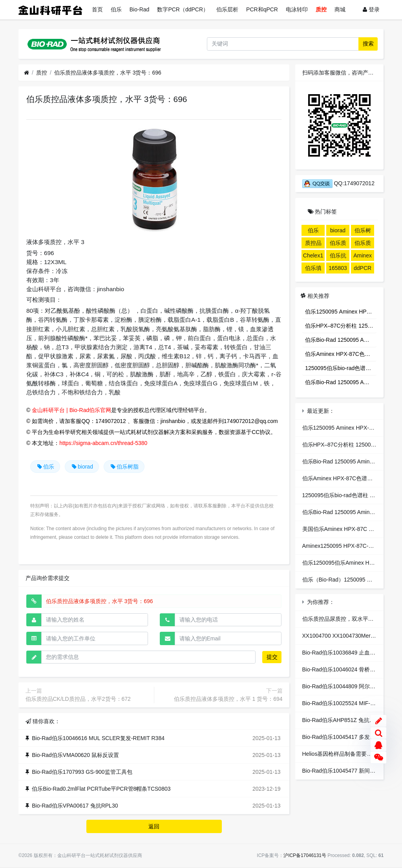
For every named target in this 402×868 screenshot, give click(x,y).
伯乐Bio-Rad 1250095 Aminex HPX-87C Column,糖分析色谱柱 (341, 340)
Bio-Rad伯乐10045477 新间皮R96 (344, 771)
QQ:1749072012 (338, 183)
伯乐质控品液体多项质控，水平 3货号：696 (108, 73)
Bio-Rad (140, 9)
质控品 (313, 243)
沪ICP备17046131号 (305, 855)
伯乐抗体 (338, 257)
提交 (272, 657)
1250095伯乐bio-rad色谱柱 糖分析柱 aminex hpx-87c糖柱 (341, 368)
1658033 (338, 269)
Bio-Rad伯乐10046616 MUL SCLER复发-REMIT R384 (98, 738)
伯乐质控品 (338, 244)
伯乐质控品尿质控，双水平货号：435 (348, 619)
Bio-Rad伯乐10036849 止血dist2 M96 (348, 653)
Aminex (363, 255)
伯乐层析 (227, 9)
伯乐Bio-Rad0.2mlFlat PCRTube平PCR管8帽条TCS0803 (101, 789)
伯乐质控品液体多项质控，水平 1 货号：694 (228, 699)
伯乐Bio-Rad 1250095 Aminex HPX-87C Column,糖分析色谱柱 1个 (341, 382)
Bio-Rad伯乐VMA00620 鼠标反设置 (75, 755)
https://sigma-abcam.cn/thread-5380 (103, 443)
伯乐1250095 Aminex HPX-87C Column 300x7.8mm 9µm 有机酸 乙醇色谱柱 (341, 312)
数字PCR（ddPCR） (183, 9)
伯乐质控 (363, 244)
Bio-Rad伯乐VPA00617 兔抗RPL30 (75, 806)
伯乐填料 (313, 269)
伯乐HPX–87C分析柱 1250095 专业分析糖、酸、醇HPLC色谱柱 (341, 326)
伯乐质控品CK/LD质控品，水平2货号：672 (78, 699)
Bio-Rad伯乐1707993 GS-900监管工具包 (82, 772)
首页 (97, 9)
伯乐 (116, 9)
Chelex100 (313, 257)
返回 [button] (154, 826)
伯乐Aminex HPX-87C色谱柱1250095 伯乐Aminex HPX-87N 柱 (341, 354)
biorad (82, 467)
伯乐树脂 (124, 467)
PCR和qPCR (262, 9)
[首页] (26, 73)
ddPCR (363, 268)
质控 (321, 9)
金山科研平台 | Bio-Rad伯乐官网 (71, 410)
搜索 (368, 44)
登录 (371, 9)
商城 (340, 9)
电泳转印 (297, 9)
